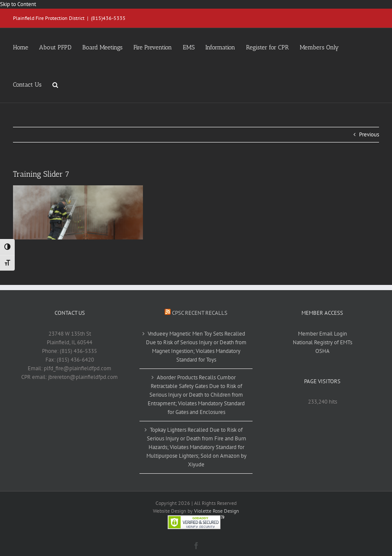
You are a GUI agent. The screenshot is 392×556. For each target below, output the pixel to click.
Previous (369, 134)
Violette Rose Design (217, 511)
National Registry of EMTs (322, 342)
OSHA (322, 351)
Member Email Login (322, 334)
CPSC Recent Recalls (200, 313)
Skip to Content (18, 4)
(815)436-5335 (108, 18)
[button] (55, 84)
